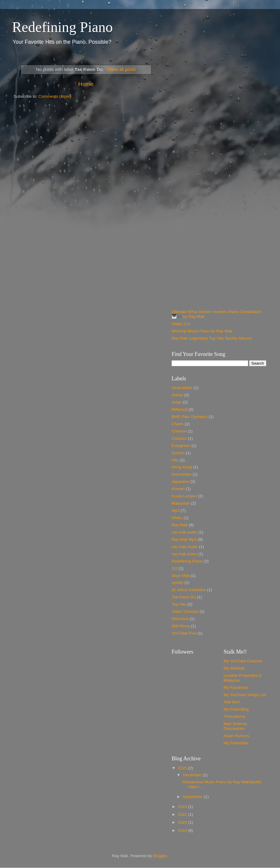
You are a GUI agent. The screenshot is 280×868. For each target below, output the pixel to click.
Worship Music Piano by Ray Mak (202, 331)
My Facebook (236, 687)
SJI (175, 568)
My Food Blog (236, 709)
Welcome (180, 619)
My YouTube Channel (243, 661)
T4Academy (235, 716)
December (193, 775)
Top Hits (179, 604)
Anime (177, 395)
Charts (178, 424)
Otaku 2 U (181, 324)
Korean (178, 489)
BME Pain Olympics (190, 417)
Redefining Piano (62, 27)
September (193, 797)
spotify (177, 583)
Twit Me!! (232, 702)
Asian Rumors (236, 736)
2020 (183, 822)
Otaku (177, 518)
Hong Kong (182, 467)
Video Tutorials (185, 611)
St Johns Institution (189, 590)
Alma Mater (182, 388)
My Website (234, 668)
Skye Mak (180, 576)
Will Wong (181, 626)
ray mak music (185, 547)
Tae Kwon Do (184, 597)
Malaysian (181, 503)
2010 (183, 830)
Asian (177, 402)
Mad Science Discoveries (235, 726)
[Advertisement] (56, 118)
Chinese (179, 431)
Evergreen (181, 446)
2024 (183, 807)
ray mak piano (184, 554)
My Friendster (236, 743)
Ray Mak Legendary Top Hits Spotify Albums (212, 338)
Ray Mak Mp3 (184, 539)
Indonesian (182, 474)
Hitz (175, 460)
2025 (183, 768)
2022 (183, 814)
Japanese (180, 482)
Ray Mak (180, 525)
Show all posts (121, 69)
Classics (179, 438)
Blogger (160, 856)
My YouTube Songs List (245, 695)
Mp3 (176, 510)
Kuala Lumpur (184, 496)
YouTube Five (184, 633)
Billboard (180, 409)
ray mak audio (184, 532)
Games (178, 453)
